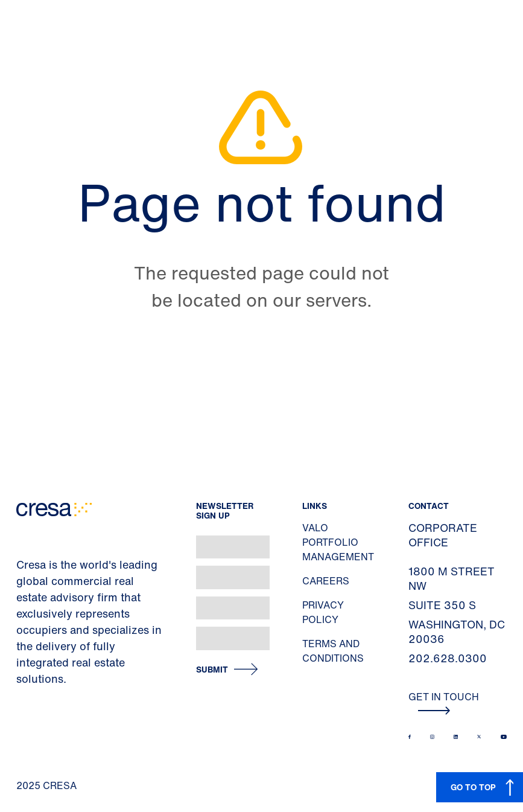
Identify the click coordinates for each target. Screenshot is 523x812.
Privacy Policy (323, 612)
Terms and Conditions (333, 651)
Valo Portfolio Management (338, 542)
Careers (326, 581)
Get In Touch (444, 702)
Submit (212, 670)
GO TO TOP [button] (473, 787)
